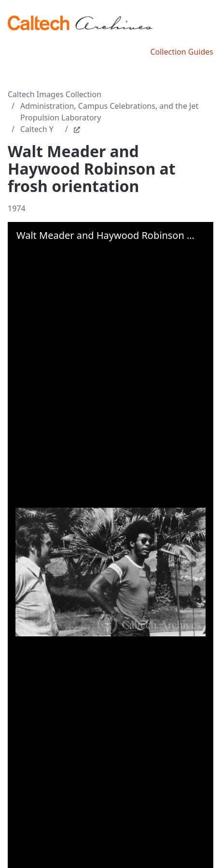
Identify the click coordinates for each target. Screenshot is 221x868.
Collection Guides (182, 52)
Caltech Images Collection (55, 94)
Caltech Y (37, 129)
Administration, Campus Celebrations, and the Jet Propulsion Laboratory (109, 112)
